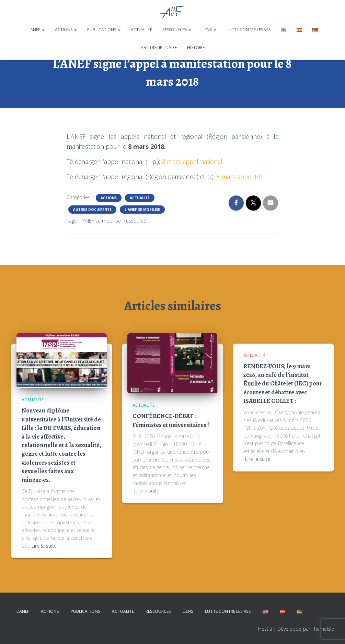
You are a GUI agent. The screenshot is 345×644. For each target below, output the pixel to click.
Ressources (177, 30)
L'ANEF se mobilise (142, 210)
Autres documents (92, 210)
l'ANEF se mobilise (101, 221)
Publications (104, 30)
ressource (135, 221)
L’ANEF (36, 30)
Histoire (196, 47)
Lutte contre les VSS (249, 30)
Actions (66, 30)
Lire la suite (44, 546)
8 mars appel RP (239, 177)
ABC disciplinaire (159, 47)
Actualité (141, 30)
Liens (209, 30)
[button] (43, 30)
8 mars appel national (192, 162)
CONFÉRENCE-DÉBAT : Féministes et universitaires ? (171, 420)
